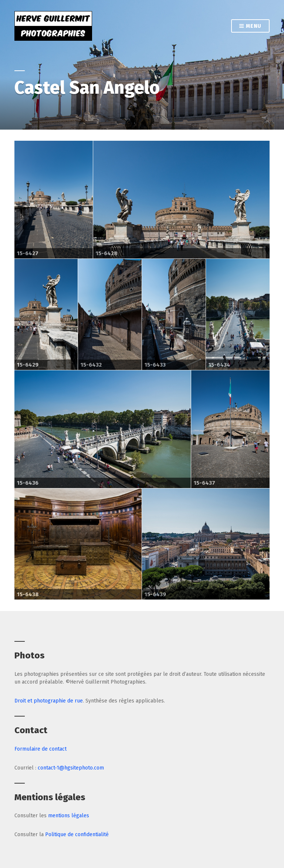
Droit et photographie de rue (49, 701)
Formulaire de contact (40, 749)
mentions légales (69, 816)
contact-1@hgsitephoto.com (71, 768)
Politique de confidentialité (77, 834)
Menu (250, 26)
